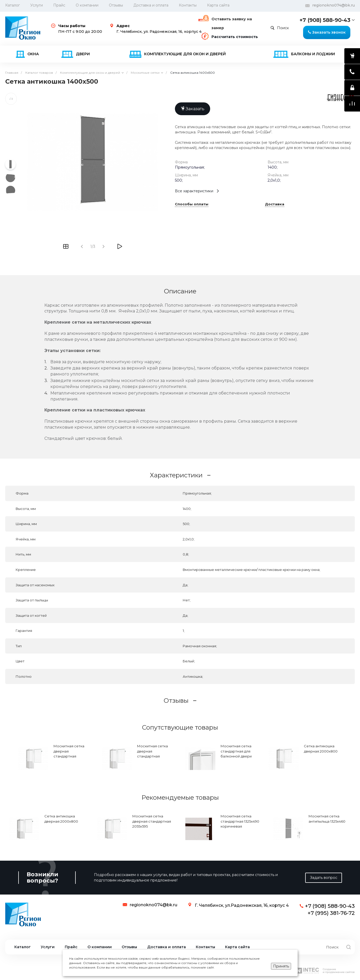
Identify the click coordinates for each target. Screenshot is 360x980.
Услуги (37, 5)
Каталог (23, 947)
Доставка (275, 204)
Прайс (59, 5)
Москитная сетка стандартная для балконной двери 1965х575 (236, 754)
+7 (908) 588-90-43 (325, 20)
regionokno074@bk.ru (334, 5)
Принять (281, 966)
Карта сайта (218, 5)
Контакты (188, 5)
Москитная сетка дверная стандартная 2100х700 (69, 754)
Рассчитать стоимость (235, 37)
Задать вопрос (324, 878)
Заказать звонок (327, 32)
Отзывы (116, 5)
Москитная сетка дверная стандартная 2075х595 (152, 754)
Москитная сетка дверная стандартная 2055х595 (152, 821)
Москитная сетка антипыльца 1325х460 (327, 819)
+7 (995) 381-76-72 (331, 913)
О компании (87, 5)
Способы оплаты (192, 204)
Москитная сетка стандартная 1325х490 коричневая (240, 821)
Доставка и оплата (151, 5)
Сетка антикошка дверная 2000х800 (321, 749)
